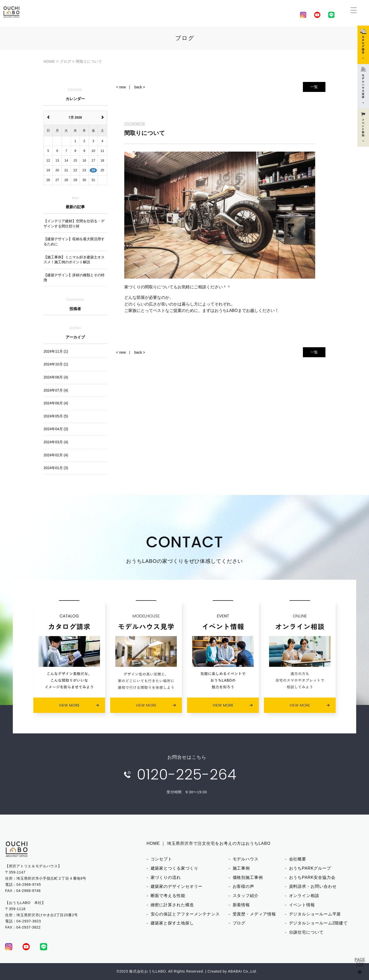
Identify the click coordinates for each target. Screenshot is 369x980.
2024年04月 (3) (56, 429)
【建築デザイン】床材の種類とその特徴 (74, 278)
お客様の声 (244, 886)
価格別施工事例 (248, 877)
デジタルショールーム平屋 (315, 914)
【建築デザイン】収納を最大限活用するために (74, 241)
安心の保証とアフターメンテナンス (185, 914)
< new (121, 87)
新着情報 (241, 905)
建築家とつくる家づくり (175, 868)
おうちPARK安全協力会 (312, 877)
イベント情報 (302, 905)
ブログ (239, 923)
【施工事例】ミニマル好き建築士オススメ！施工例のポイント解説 (74, 260)
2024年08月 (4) (56, 377)
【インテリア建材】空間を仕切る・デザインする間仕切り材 (74, 224)
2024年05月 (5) (56, 416)
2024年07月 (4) (56, 390)
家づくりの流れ (166, 877)
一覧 (314, 87)
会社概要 (298, 859)
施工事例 (241, 868)
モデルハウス (246, 859)
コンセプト (162, 859)
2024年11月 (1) (56, 351)
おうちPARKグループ (310, 868)
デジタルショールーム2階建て (319, 923)
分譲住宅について (306, 932)
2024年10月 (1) (56, 364)
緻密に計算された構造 (172, 905)
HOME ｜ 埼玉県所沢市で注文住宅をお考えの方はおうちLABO (209, 843)
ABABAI (235, 971)
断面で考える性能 (168, 896)
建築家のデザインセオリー (177, 886)
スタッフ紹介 (246, 896)
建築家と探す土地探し (172, 923)
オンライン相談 (304, 896)
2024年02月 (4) (56, 455)
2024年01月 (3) (56, 468)
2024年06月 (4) (56, 403)
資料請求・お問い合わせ (313, 886)
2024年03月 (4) (56, 442)
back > (140, 87)
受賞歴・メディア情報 (254, 914)
